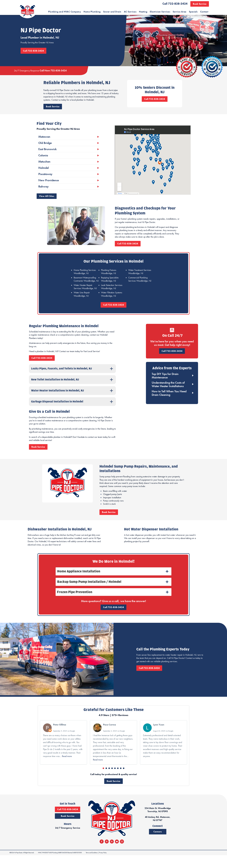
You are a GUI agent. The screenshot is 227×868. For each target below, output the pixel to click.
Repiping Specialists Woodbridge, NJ (110, 287)
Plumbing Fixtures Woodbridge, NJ (109, 279)
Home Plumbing (92, 12)
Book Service (200, 4)
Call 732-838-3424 (175, 4)
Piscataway (45, 182)
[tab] (113, 584)
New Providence (48, 188)
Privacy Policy (102, 865)
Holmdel (43, 176)
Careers (187, 847)
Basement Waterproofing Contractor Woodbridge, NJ (86, 287)
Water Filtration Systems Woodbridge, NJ (112, 302)
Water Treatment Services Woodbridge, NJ (140, 279)
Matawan (44, 144)
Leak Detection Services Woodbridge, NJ (112, 295)
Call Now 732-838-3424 (53, 75)
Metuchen (44, 169)
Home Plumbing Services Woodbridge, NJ (85, 279)
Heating (143, 12)
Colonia (43, 163)
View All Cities (46, 204)
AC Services (130, 12)
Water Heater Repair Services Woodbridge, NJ (85, 295)
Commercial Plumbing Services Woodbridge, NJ (140, 287)
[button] (103, 781)
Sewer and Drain (112, 12)
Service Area (180, 12)
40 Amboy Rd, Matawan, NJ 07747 (187, 834)
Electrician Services (160, 12)
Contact (204, 12)
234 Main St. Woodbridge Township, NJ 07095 (187, 826)
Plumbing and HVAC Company (65, 12)
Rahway (43, 194)
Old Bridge (45, 151)
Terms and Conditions (91, 865)
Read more (67, 769)
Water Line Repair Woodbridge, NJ (82, 302)
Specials (193, 12)
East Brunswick (47, 157)
